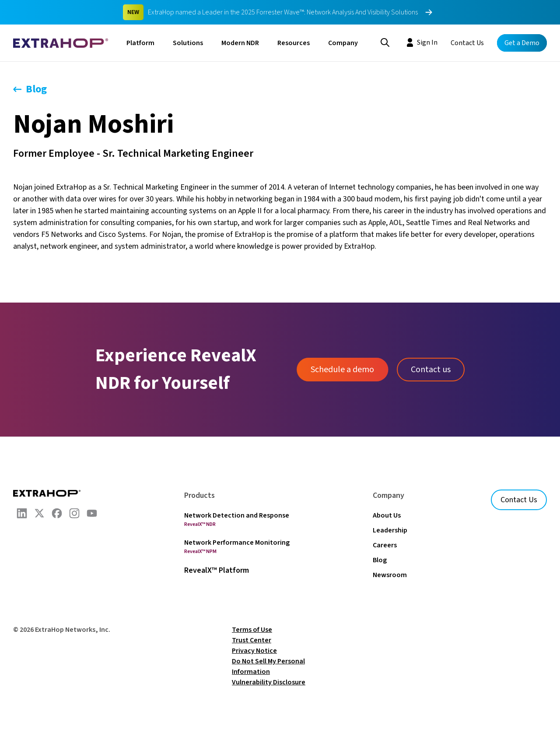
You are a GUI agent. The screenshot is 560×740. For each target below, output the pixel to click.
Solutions (188, 43)
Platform (140, 43)
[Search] (385, 42)
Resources (294, 43)
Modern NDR (240, 43)
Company (343, 43)
